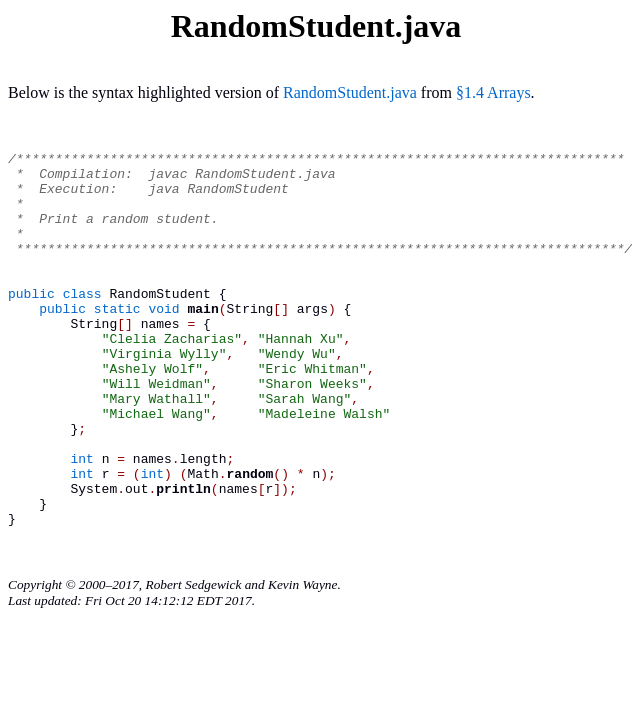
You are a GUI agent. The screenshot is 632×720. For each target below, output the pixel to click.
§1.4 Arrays (493, 92)
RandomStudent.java (350, 92)
